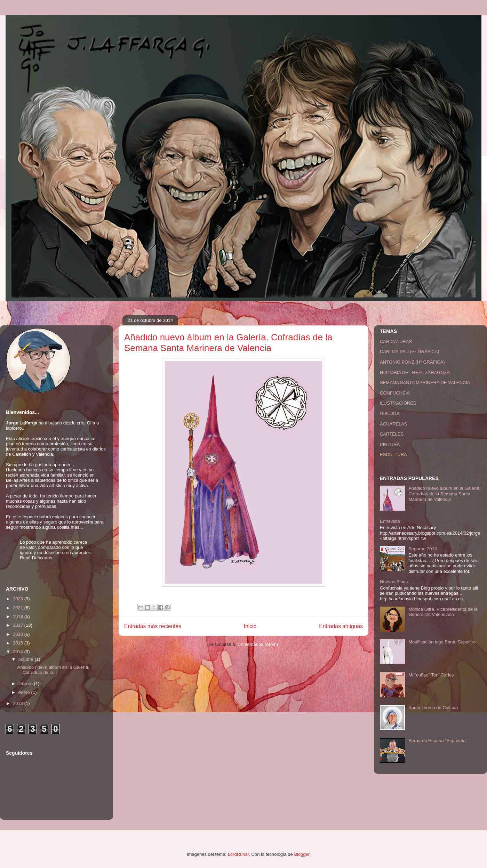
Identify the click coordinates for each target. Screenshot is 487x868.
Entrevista (390, 521)
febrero (26, 684)
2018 (19, 616)
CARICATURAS (396, 342)
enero (25, 692)
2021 (19, 608)
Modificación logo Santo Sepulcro (442, 642)
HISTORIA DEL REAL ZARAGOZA (415, 372)
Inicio (250, 626)
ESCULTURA (393, 455)
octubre (27, 659)
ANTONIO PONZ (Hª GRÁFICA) (412, 362)
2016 (19, 634)
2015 (19, 643)
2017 (19, 625)
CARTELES (392, 434)
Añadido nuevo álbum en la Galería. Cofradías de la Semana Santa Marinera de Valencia (228, 343)
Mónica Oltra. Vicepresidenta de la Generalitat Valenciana (443, 612)
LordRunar (238, 854)
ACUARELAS (394, 424)
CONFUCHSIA (395, 393)
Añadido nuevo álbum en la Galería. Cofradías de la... (53, 670)
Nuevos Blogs (394, 582)
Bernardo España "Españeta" (438, 741)
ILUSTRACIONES (398, 403)
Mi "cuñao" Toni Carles (431, 675)
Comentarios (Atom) (258, 644)
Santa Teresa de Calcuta (433, 708)
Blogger (302, 854)
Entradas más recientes (153, 626)
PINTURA (390, 444)
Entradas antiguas (341, 626)
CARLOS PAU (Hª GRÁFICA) (410, 352)
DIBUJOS (390, 413)
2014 (19, 652)
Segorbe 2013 (423, 549)
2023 (19, 599)
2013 (19, 703)
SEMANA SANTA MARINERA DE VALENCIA (425, 383)
